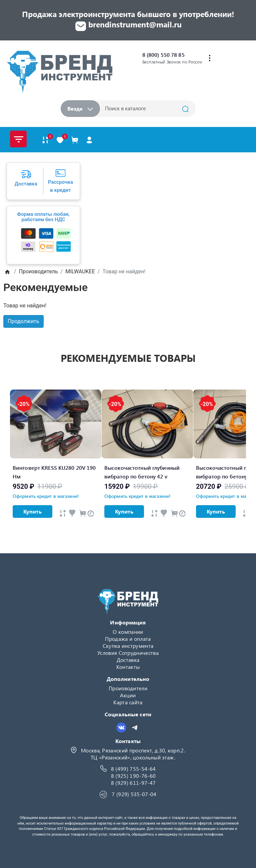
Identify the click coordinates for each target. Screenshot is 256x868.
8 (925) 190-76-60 (133, 776)
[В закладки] (60, 140)
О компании (128, 632)
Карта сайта (128, 702)
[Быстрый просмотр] (63, 513)
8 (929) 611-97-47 (133, 783)
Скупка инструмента (128, 646)
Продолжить (23, 321)
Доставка (128, 660)
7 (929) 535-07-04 (134, 794)
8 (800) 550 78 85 (163, 55)
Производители (128, 688)
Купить (32, 511)
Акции (128, 695)
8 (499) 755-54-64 (133, 769)
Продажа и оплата (128, 639)
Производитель (38, 271)
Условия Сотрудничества (128, 653)
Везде (80, 108)
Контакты (128, 667)
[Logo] (59, 72)
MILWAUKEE (80, 271)
